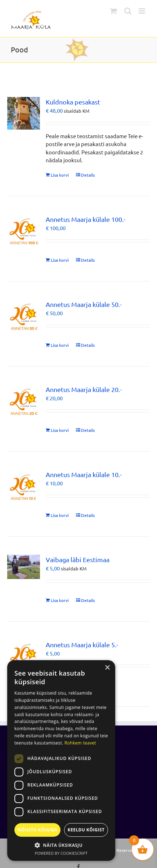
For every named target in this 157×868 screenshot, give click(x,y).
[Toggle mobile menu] (142, 11)
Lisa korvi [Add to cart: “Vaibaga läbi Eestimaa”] (60, 600)
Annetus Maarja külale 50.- (84, 304)
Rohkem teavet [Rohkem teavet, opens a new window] (80, 743)
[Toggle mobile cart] (113, 11)
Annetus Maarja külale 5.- (82, 645)
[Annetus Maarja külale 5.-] (24, 656)
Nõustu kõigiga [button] (38, 830)
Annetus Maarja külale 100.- (86, 219)
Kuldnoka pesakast (73, 102)
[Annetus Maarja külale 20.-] (24, 401)
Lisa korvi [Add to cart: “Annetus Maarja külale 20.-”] (60, 430)
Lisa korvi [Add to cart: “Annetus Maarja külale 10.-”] (60, 515)
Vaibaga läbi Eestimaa (78, 559)
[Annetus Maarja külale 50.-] (24, 316)
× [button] (107, 668)
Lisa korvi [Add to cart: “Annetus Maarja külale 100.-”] (60, 260)
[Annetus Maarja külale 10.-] (24, 486)
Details (88, 175)
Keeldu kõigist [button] (86, 830)
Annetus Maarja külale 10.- (84, 474)
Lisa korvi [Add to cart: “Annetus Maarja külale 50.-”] (60, 345)
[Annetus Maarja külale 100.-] (24, 231)
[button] (61, 845)
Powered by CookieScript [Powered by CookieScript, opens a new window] (61, 853)
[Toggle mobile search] (128, 11)
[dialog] (61, 760)
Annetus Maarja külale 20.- (84, 389)
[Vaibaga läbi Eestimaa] (24, 567)
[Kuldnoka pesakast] (24, 113)
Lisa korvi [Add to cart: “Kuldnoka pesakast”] (60, 175)
